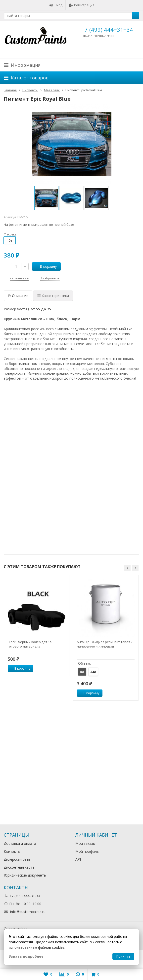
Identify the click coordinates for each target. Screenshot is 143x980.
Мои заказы (85, 843)
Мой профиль (87, 851)
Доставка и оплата (20, 843)
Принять (123, 956)
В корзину (46, 266)
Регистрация (81, 5)
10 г (10, 240)
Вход (56, 5)
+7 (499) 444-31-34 (25, 896)
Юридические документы (25, 875)
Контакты (12, 851)
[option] (46, 198)
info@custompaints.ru (28, 912)
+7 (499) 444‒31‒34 (107, 30)
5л (82, 672)
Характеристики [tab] (53, 296)
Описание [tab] (18, 296)
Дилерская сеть (17, 859)
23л (93, 672)
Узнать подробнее (26, 956)
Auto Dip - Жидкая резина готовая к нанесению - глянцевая (105, 644)
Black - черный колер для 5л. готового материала (30, 644)
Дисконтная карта (19, 867)
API (78, 859)
